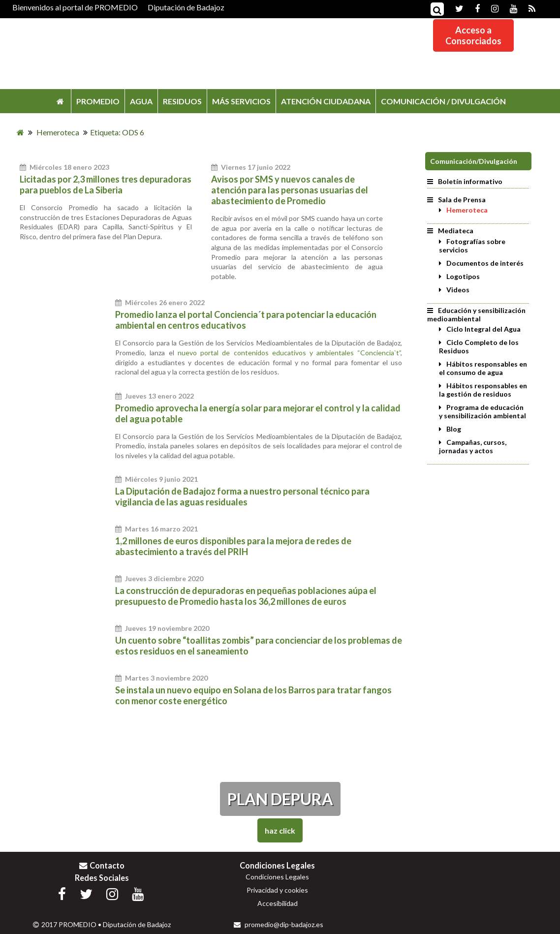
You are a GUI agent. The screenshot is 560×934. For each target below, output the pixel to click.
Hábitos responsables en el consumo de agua (483, 368)
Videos (458, 290)
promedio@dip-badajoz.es (279, 924)
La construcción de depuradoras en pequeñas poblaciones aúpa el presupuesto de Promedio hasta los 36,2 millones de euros (246, 596)
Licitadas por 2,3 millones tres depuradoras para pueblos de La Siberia (106, 185)
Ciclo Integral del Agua (483, 329)
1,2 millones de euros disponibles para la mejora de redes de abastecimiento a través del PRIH (233, 546)
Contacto (102, 865)
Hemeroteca (467, 210)
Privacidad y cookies (277, 890)
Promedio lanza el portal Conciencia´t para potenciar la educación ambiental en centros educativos (246, 320)
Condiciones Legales (277, 877)
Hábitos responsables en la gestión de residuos (483, 390)
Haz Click (280, 830)
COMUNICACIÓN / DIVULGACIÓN (443, 101)
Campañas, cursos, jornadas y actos (473, 446)
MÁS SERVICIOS (241, 101)
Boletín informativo (465, 181)
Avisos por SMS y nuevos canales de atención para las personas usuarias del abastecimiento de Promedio (290, 190)
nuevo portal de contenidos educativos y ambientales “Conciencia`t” (289, 353)
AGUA (141, 101)
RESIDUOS (182, 101)
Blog (454, 429)
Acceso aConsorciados (473, 35)
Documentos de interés (485, 263)
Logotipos (463, 276)
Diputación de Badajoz (186, 7)
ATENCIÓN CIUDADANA (326, 101)
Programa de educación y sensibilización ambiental (482, 411)
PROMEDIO (98, 101)
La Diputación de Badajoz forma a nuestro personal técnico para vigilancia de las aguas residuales (242, 497)
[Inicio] (20, 132)
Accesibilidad (278, 903)
